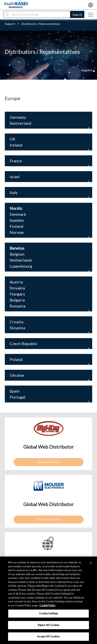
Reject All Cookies (48, 625)
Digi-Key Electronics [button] (49, 462)
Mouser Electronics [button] (49, 519)
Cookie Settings (49, 613)
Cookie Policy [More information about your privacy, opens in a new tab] (47, 605)
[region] (48, 600)
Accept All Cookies (48, 636)
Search (77, 15)
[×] (91, 563)
